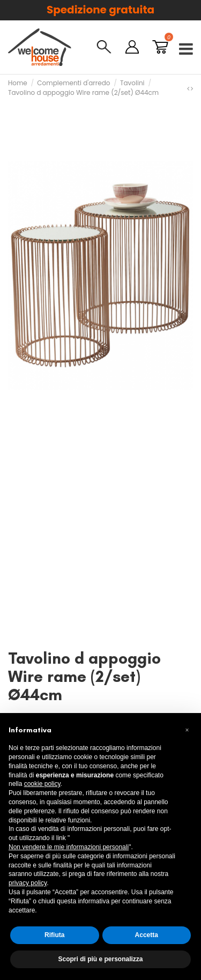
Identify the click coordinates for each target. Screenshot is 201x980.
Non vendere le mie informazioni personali (69, 847)
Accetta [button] (147, 935)
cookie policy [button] (42, 784)
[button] (187, 730)
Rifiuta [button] (54, 935)
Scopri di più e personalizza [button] (100, 959)
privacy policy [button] (28, 883)
